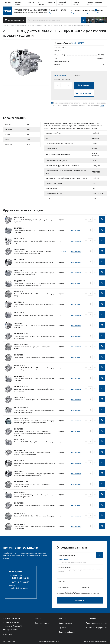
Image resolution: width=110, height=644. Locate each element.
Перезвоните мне (54, 13)
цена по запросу (60, 75)
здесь (102, 105)
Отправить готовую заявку (79, 13)
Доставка (8, 2)
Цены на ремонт (76, 3)
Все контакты (8, 634)
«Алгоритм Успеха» (101, 641)
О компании (41, 3)
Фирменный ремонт (62, 3)
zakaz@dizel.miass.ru (20, 588)
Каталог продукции (15, 20)
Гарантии (31, 2)
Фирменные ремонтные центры (94, 3)
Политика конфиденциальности (49, 641)
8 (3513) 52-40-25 (20, 582)
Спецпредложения (43, 623)
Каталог (38, 619)
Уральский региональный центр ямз (7, 11)
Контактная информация (96, 628)
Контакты (51, 2)
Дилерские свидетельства (97, 623)
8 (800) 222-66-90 (58, 10)
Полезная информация (68, 632)
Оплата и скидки (18, 3)
